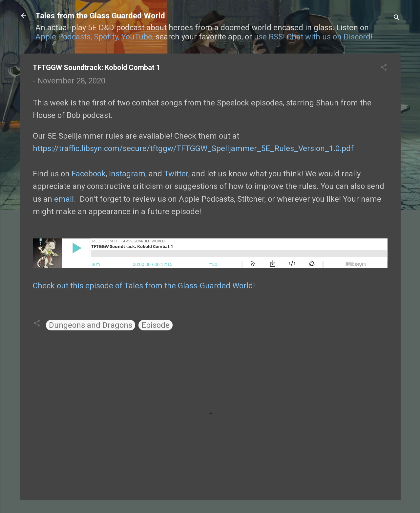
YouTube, (137, 37)
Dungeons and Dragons (91, 325)
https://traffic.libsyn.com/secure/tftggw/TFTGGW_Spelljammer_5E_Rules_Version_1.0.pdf (193, 148)
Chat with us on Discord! (330, 37)
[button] (384, 68)
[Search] (397, 18)
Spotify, (107, 37)
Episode (156, 325)
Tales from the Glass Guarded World (100, 16)
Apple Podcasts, (64, 37)
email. (65, 199)
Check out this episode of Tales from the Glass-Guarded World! (144, 286)
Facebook (89, 174)
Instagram (127, 174)
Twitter (176, 174)
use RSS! (269, 37)
